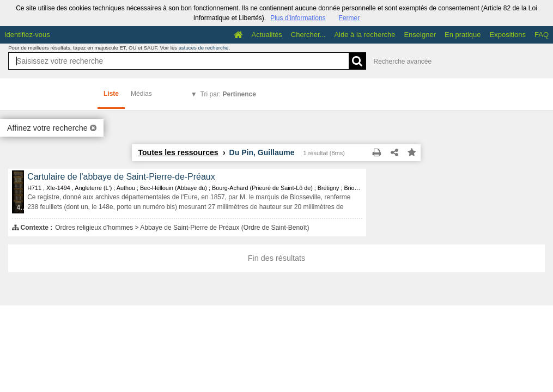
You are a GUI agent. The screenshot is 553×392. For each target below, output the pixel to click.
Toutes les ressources (178, 152)
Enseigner (420, 35)
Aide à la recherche (364, 35)
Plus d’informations (298, 18)
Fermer (350, 18)
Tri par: (228, 94)
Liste (111, 94)
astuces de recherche (204, 48)
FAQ (542, 35)
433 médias (21, 207)
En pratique (463, 35)
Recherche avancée (402, 62)
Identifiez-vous (27, 35)
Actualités (266, 35)
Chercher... (308, 35)
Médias (141, 94)
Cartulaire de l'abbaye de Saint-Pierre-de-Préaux (121, 177)
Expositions (508, 35)
